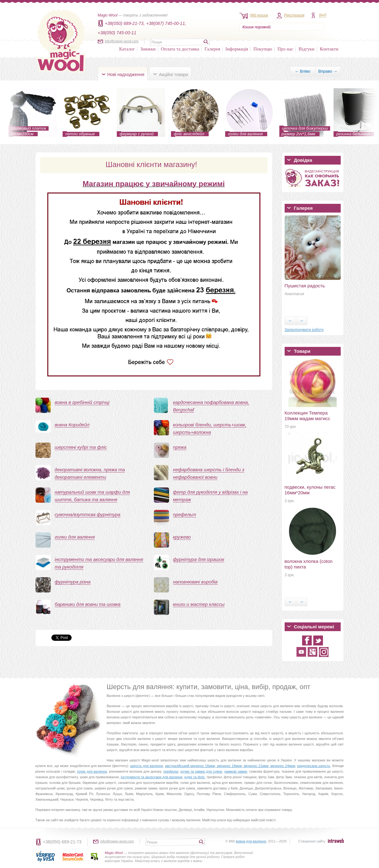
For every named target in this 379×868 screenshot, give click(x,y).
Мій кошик (259, 15)
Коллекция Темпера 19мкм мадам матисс (308, 416)
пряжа (180, 447)
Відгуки (307, 49)
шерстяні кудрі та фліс (81, 447)
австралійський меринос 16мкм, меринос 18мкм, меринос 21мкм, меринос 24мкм (230, 766)
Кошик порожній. (257, 27)
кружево (182, 537)
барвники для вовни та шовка (88, 604)
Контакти (329, 49)
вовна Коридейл (72, 425)
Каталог (127, 49)
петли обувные (80, 134)
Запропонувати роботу (304, 330)
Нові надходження (126, 74)
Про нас (285, 49)
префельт (185, 514)
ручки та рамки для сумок (201, 771)
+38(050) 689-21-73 (62, 842)
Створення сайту (312, 841)
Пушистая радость (305, 286)
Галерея (212, 49)
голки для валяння (245, 134)
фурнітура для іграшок (199, 559)
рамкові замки (236, 771)
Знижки (148, 49)
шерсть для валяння (147, 766)
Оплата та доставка (180, 49)
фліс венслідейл (189, 134)
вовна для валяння (251, 841)
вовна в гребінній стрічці (82, 402)
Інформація (237, 49)
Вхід (322, 15)
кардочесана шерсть (314, 766)
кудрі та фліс (195, 777)
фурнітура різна (73, 582)
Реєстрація (294, 15)
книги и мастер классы (199, 604)
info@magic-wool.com (122, 41)
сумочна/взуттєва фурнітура (88, 514)
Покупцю (263, 49)
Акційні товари (173, 74)
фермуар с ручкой (137, 134)
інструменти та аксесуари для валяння (152, 777)
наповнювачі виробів (195, 582)
